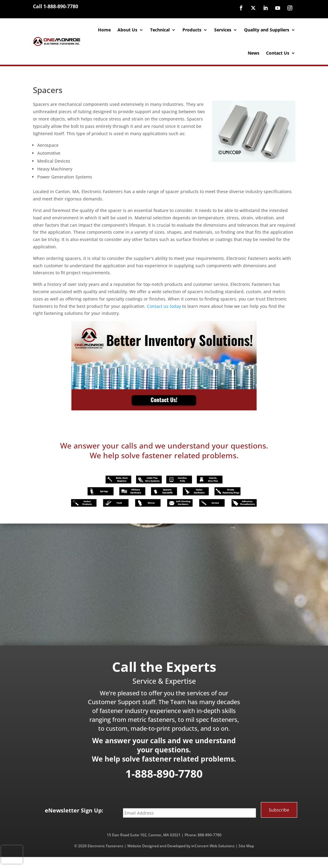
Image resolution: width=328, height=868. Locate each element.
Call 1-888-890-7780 (56, 6)
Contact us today (164, 306)
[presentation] (12, 855)
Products (192, 30)
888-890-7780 (210, 835)
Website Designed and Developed (156, 846)
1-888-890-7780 (164, 774)
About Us (127, 30)
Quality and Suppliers (267, 30)
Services (223, 30)
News (254, 53)
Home (104, 30)
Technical (160, 30)
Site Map (246, 846)
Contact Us (278, 53)
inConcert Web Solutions (213, 846)
